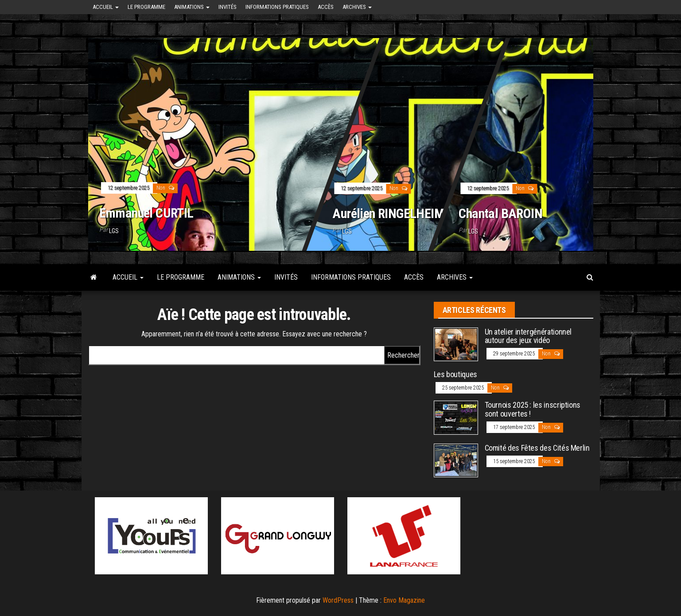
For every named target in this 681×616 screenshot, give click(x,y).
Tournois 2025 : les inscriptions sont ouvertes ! (533, 409)
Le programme (146, 7)
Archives (357, 7)
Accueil (106, 7)
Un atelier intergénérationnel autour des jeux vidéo (528, 336)
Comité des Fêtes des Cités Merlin (537, 448)
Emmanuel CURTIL (146, 213)
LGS (114, 231)
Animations (192, 7)
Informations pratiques (277, 7)
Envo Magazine (404, 600)
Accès (326, 7)
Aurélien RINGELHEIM (388, 213)
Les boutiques (455, 374)
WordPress (338, 600)
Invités (228, 7)
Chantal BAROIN (500, 213)
